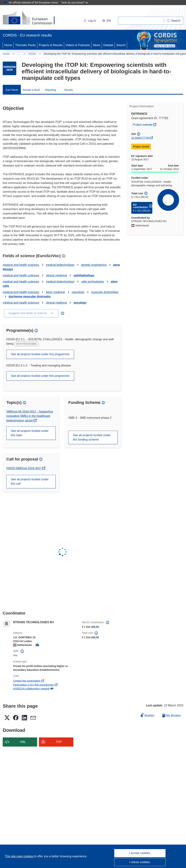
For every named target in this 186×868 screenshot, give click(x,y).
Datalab (108, 45)
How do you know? (75, 2)
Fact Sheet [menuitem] (12, 90)
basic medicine (55, 292)
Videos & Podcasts (78, 45)
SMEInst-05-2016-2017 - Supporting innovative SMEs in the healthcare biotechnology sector (30, 416)
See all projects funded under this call (30, 481)
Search (121, 45)
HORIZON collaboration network (33, 689)
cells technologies (93, 282)
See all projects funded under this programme (40, 354)
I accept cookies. (140, 853)
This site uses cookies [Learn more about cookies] (19, 856)
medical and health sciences (21, 265)
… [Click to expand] (19, 54)
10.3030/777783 (140, 138)
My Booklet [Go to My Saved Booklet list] (171, 716)
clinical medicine (56, 275)
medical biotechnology (60, 265)
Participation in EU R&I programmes (35, 685)
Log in (90, 21)
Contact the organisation (29, 681)
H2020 (32, 54)
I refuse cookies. (140, 862)
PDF (59, 742)
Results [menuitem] (69, 90)
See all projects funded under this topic (30, 433)
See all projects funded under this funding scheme (92, 437)
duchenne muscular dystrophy (30, 296)
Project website (145, 124)
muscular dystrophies (105, 292)
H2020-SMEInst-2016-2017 (24, 468)
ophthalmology (84, 275)
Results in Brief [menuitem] (31, 90)
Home (8, 45)
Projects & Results (51, 45)
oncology (80, 303)
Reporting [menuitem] (51, 90)
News (97, 45)
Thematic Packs (26, 45)
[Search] (174, 21)
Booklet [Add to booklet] (148, 715)
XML (23, 742)
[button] (106, 21)
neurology (78, 292)
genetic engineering (94, 265)
